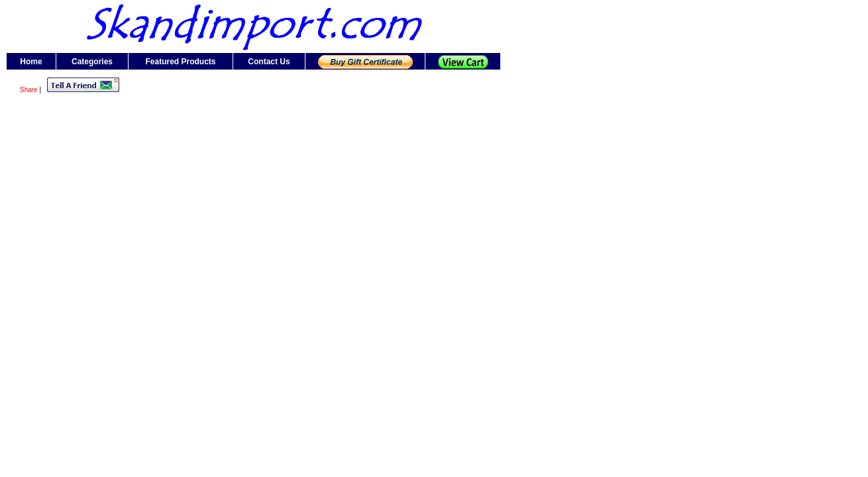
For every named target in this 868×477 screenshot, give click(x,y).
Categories (92, 62)
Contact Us (269, 62)
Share (29, 90)
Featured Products (180, 62)
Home (31, 62)
